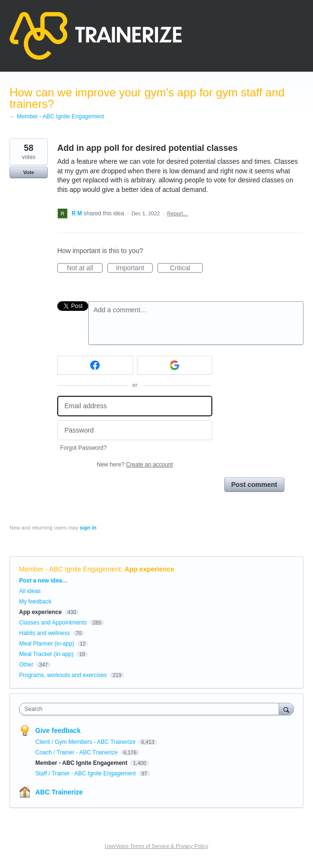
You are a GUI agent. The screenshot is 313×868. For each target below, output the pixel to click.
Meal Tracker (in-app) (46, 654)
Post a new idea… (43, 581)
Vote (28, 172)
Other (26, 665)
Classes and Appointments (53, 623)
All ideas (30, 591)
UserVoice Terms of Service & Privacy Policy (157, 846)
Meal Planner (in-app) (47, 644)
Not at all (85, 268)
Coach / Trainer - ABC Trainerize (77, 752)
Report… (177, 213)
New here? (135, 465)
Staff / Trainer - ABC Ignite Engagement (86, 773)
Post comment (254, 485)
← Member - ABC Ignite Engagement (57, 116)
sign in (88, 528)
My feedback (35, 602)
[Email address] (135, 406)
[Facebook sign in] (95, 365)
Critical (186, 268)
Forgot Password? (83, 448)
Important (134, 268)
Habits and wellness (45, 633)
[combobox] (151, 709)
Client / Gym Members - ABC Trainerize (86, 742)
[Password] (135, 430)
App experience (149, 569)
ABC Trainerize (59, 792)
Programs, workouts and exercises (63, 675)
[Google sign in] (175, 365)
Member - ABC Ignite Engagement (70, 569)
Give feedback (58, 730)
